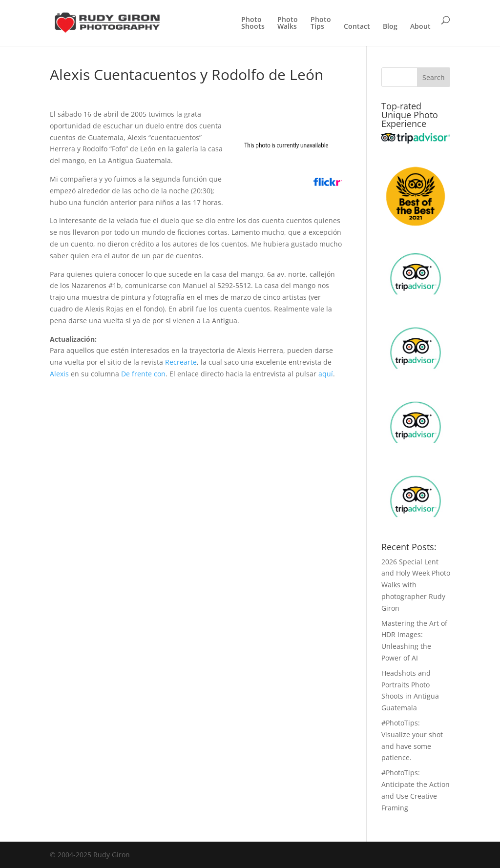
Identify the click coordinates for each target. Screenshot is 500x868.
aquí (326, 374)
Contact (357, 27)
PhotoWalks (288, 23)
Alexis (59, 374)
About (420, 27)
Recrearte (181, 362)
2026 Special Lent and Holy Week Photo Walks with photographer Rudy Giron (416, 585)
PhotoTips (321, 23)
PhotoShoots (253, 23)
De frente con (143, 374)
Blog (390, 27)
